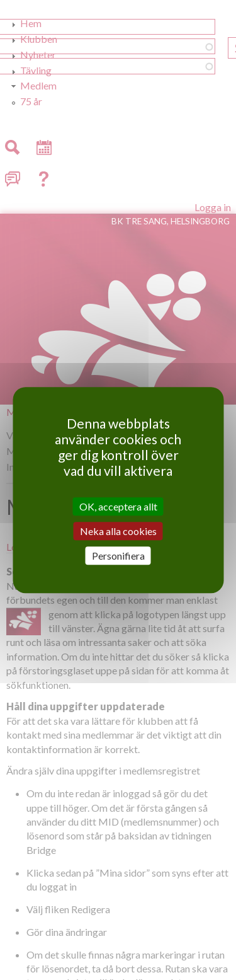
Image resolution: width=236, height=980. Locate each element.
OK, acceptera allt (118, 506)
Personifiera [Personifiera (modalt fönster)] (118, 556)
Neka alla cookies (118, 531)
